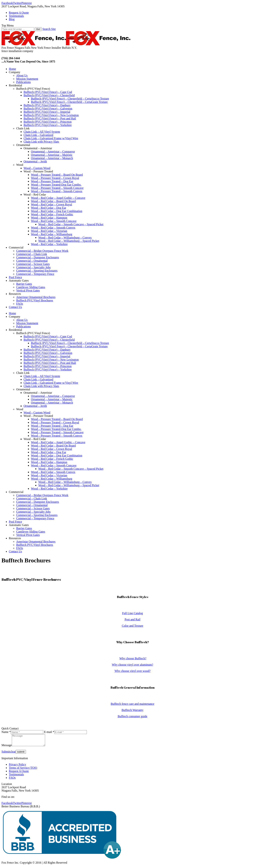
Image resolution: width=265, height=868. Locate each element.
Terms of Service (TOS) (23, 770)
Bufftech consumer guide (132, 716)
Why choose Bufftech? (133, 658)
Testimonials (16, 777)
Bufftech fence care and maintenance (133, 704)
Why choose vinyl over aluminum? (133, 665)
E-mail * (49, 732)
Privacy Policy (17, 767)
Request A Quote (19, 773)
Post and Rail (132, 619)
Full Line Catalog (133, 613)
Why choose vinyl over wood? (132, 671)
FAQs (12, 780)
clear (13, 754)
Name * (6, 732)
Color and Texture (132, 626)
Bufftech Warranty (133, 710)
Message (7, 747)
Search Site (49, 29)
